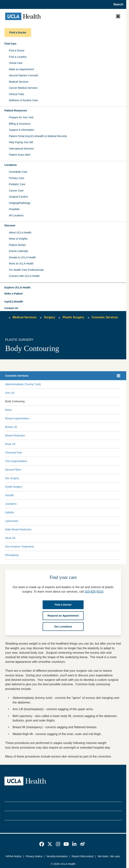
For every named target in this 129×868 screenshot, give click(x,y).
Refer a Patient (14, 294)
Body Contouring (15, 401)
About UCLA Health (20, 233)
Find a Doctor (17, 51)
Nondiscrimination (57, 856)
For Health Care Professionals (26, 270)
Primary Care (16, 178)
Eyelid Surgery (14, 487)
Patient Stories (17, 245)
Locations (11, 165)
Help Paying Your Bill (21, 142)
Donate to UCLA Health (22, 257)
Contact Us (11, 308)
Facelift (9, 495)
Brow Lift (10, 444)
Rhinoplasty (12, 555)
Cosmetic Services (105, 317)
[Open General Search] (117, 4)
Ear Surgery (12, 478)
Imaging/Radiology (20, 203)
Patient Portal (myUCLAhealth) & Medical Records (38, 136)
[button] (63, 288)
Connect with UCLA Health (24, 276)
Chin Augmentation (16, 461)
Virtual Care (16, 63)
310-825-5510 (94, 591)
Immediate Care (18, 172)
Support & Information (21, 130)
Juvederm (11, 504)
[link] (42, 844)
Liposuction (12, 521)
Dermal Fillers (13, 470)
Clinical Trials (16, 94)
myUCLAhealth (14, 302)
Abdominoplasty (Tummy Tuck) (23, 384)
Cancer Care (16, 191)
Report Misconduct (83, 856)
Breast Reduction (15, 435)
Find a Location (18, 57)
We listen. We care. (109, 856)
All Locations (16, 215)
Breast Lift (11, 427)
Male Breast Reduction (18, 529)
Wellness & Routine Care (23, 100)
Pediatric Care (17, 184)
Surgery (49, 317)
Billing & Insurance (20, 124)
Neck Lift (10, 538)
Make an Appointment (21, 69)
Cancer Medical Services (23, 88)
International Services (21, 149)
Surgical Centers (19, 197)
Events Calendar (19, 251)
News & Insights (18, 239)
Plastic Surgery (73, 317)
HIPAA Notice (14, 856)
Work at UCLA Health (21, 264)
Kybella (9, 512)
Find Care (10, 44)
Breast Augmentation (17, 418)
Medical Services (19, 82)
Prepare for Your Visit (21, 117)
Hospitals (14, 209)
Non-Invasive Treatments (20, 547)
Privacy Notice (34, 856)
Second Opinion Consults (24, 75)
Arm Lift (10, 393)
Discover (10, 225)
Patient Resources (16, 110)
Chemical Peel (14, 453)
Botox (9, 410)
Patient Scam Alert (20, 155)
